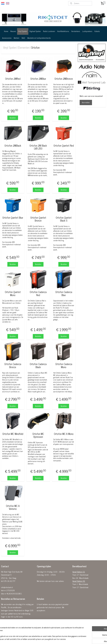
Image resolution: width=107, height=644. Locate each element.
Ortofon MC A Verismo (13, 507)
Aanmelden (86, 102)
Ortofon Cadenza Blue (64, 293)
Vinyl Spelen (23, 31)
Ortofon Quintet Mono (13, 293)
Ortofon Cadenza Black (38, 366)
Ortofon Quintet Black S (64, 219)
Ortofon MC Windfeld (13, 434)
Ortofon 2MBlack (13, 146)
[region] (35, 632)
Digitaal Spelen (35, 31)
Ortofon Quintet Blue (13, 218)
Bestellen (13, 118)
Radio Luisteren (49, 31)
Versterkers (76, 31)
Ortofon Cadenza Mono (64, 366)
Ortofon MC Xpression (38, 435)
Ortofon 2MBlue (38, 79)
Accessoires (7, 38)
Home (6, 31)
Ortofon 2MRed (13, 79)
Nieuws (13, 31)
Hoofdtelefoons (63, 31)
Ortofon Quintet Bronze (38, 219)
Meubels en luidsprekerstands (39, 38)
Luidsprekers (87, 31)
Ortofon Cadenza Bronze (13, 366)
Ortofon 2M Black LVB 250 (38, 147)
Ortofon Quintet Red (64, 146)
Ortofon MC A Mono (64, 434)
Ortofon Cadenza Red (38, 293)
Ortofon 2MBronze (64, 79)
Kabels (97, 31)
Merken (17, 38)
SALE (23, 38)
